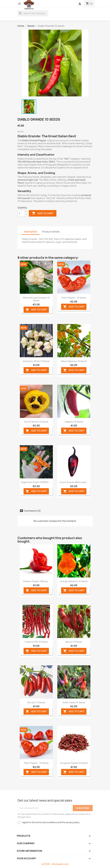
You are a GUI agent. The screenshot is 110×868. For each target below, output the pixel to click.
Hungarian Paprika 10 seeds (74, 763)
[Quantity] (21, 213)
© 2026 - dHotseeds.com (55, 864)
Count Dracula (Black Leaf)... (74, 482)
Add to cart (43, 213)
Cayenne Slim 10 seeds (36, 642)
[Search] (33, 13)
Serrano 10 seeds (36, 702)
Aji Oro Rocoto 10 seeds (36, 422)
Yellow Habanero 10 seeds (74, 361)
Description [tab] (31, 232)
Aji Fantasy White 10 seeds (36, 361)
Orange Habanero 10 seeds (74, 581)
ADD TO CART (36, 310)
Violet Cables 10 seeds (74, 702)
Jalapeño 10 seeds (74, 422)
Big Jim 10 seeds (74, 642)
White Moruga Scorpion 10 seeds (36, 299)
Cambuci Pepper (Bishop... (36, 581)
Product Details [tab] (51, 232)
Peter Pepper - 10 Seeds (74, 298)
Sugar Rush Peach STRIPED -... (36, 482)
